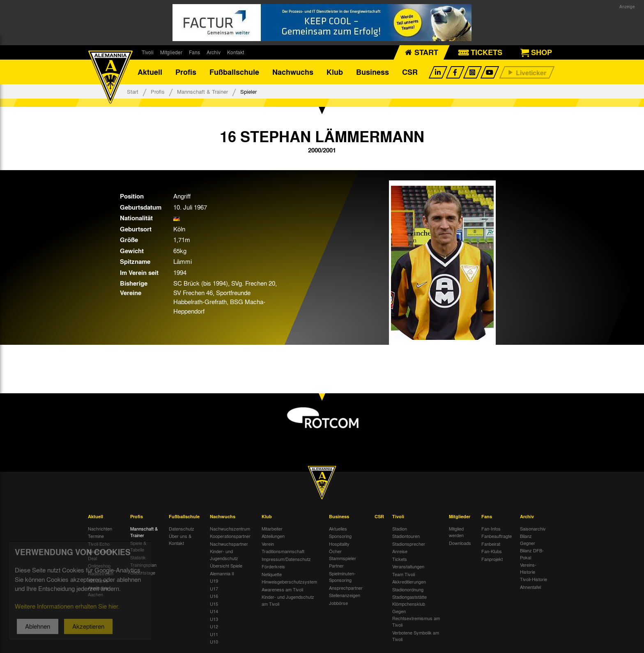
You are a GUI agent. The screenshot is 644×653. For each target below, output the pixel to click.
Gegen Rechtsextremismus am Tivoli (416, 618)
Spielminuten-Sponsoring (342, 577)
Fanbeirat (491, 544)
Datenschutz (182, 528)
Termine (96, 536)
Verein (268, 544)
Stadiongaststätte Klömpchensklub (409, 600)
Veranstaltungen (408, 566)
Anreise (400, 551)
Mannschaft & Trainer (202, 91)
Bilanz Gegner (528, 539)
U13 (214, 619)
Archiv (214, 52)
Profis (186, 72)
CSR (410, 72)
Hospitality (339, 544)
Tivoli (148, 52)
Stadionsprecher (409, 544)
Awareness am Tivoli (282, 589)
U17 (214, 588)
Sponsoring (340, 536)
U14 (214, 611)
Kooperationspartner (230, 536)
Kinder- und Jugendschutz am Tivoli (288, 600)
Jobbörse (338, 603)
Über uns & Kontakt (180, 539)
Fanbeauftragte (497, 536)
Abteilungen (273, 536)
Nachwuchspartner (229, 544)
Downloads (460, 543)
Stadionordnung (408, 589)
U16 (214, 596)
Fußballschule (234, 72)
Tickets (400, 559)
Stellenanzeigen (345, 595)
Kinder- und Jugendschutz (224, 555)
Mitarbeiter (272, 528)
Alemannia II (222, 573)
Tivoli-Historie (534, 579)
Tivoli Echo (99, 544)
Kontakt (236, 52)
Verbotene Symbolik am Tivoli (416, 636)
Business (373, 72)
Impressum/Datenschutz (286, 559)
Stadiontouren (406, 536)
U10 (214, 641)
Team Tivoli (404, 574)
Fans (194, 52)
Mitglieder (171, 52)
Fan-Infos (491, 528)
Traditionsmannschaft (283, 551)
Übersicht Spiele (226, 565)
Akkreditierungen (409, 581)
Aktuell (150, 72)
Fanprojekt (492, 559)
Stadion (400, 528)
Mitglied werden (456, 532)
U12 (214, 626)
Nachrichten (100, 528)
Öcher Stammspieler (343, 555)
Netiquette (272, 574)
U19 (214, 581)
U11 (214, 634)
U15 (214, 604)
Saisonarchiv (533, 528)
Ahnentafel (530, 587)
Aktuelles (338, 528)
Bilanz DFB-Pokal (532, 554)
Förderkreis (273, 566)
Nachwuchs (293, 72)
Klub (335, 72)
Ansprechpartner (346, 588)
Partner (336, 565)
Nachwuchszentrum (230, 528)
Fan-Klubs (492, 551)
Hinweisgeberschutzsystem (289, 581)
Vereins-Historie (528, 568)
